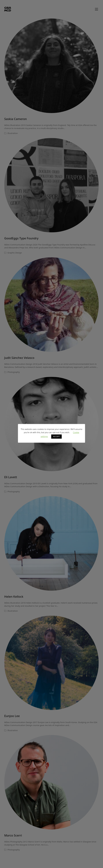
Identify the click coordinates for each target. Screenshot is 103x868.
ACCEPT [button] (56, 436)
